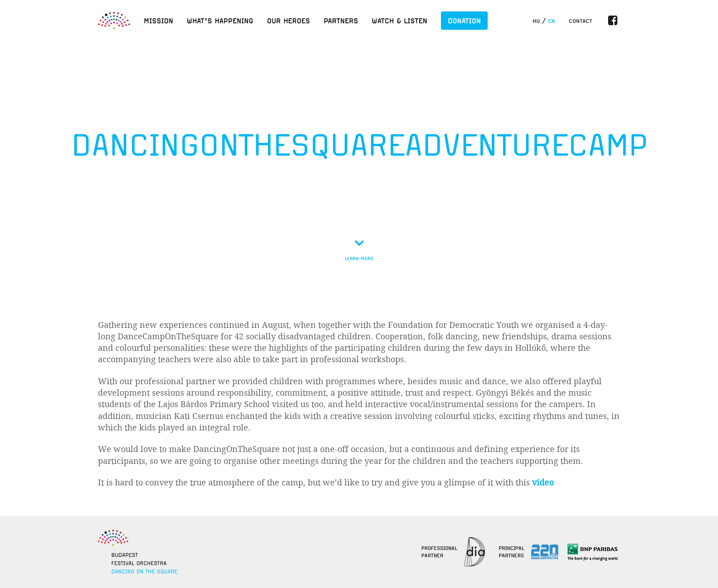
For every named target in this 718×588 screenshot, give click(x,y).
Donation (464, 21)
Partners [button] (341, 21)
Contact (580, 21)
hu (536, 21)
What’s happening (220, 21)
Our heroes (288, 21)
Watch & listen (400, 21)
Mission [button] (158, 21)
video (543, 483)
